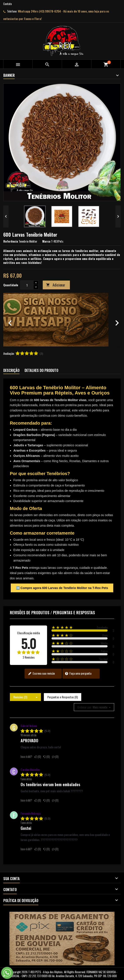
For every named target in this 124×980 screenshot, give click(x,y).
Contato (8, 4)
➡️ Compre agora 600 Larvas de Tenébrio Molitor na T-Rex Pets (62, 588)
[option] (62, 320)
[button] (12, 320)
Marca (46, 241)
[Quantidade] (27, 285)
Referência (11, 241)
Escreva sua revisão (41, 673)
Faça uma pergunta (78, 673)
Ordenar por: (85, 707)
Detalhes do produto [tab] (41, 370)
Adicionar (56, 285)
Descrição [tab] (11, 370)
